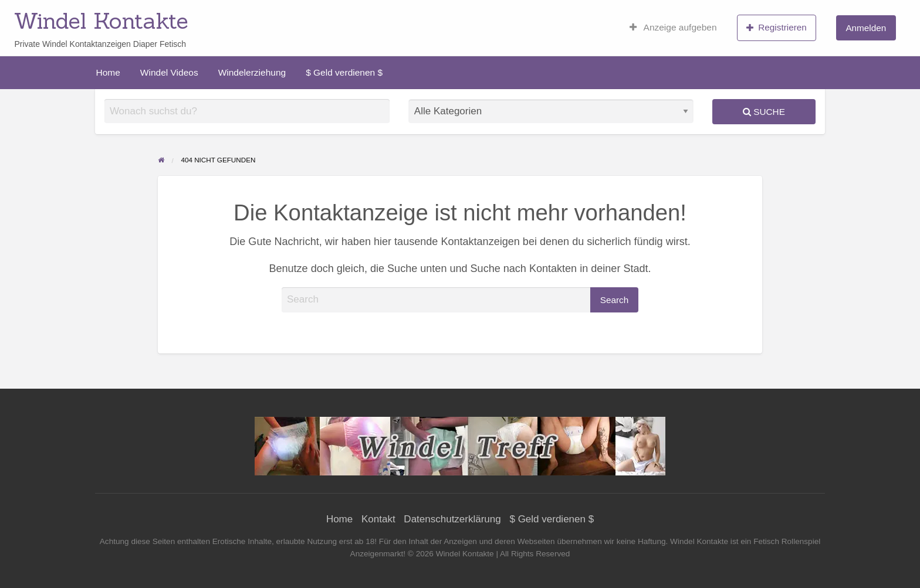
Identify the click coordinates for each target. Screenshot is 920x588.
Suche (764, 112)
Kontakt (378, 519)
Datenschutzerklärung (452, 519)
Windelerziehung (252, 72)
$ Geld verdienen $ (344, 72)
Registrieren (777, 28)
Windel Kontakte (101, 21)
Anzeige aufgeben (673, 28)
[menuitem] (673, 28)
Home (108, 72)
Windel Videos (169, 72)
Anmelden (866, 28)
